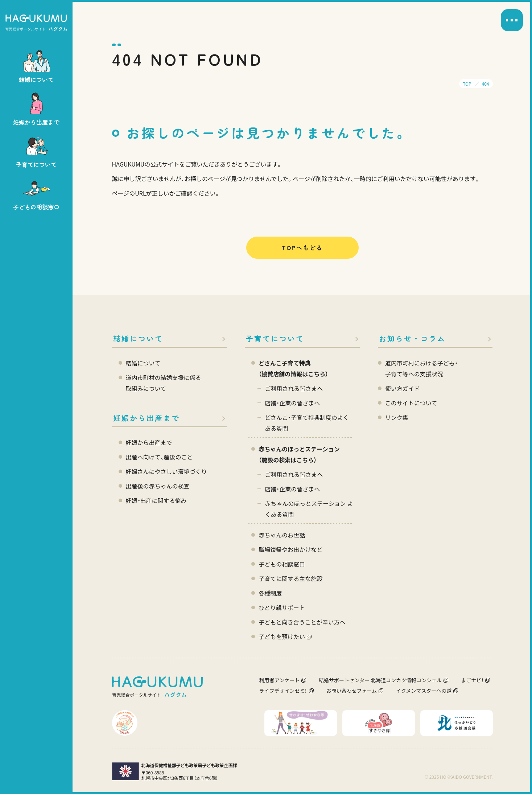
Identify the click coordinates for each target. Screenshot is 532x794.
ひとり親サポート (282, 607)
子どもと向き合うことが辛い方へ (302, 622)
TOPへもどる (302, 247)
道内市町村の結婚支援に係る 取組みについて (164, 383)
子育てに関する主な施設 (290, 578)
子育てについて (275, 338)
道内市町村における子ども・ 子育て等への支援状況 (421, 368)
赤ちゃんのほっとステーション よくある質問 (309, 509)
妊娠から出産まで (147, 418)
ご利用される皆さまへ (294, 388)
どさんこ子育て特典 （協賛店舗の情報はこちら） (293, 368)
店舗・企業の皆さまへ (292, 403)
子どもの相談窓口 (282, 564)
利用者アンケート (279, 680)
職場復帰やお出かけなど (290, 549)
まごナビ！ (472, 680)
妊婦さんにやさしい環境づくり (166, 471)
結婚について (138, 338)
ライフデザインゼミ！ (283, 691)
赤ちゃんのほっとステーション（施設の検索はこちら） (299, 454)
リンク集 (397, 417)
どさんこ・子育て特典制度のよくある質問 (307, 423)
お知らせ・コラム (412, 338)
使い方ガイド (403, 388)
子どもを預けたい (282, 637)
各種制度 (270, 593)
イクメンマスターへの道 (424, 691)
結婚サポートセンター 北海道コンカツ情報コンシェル (380, 680)
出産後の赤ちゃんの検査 (158, 486)
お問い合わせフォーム (352, 691)
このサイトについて (411, 403)
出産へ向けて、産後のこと (159, 457)
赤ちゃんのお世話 (282, 535)
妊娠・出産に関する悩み (156, 500)
